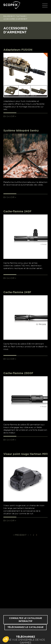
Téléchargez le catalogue (26, 627)
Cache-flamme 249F (17, 292)
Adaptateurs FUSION (18, 50)
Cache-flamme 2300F (18, 373)
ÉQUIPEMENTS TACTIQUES (15, 16)
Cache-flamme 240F (17, 211)
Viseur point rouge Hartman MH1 (26, 454)
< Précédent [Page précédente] (20, 535)
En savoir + (10, 116)
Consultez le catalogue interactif (26, 620)
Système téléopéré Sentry (21, 131)
